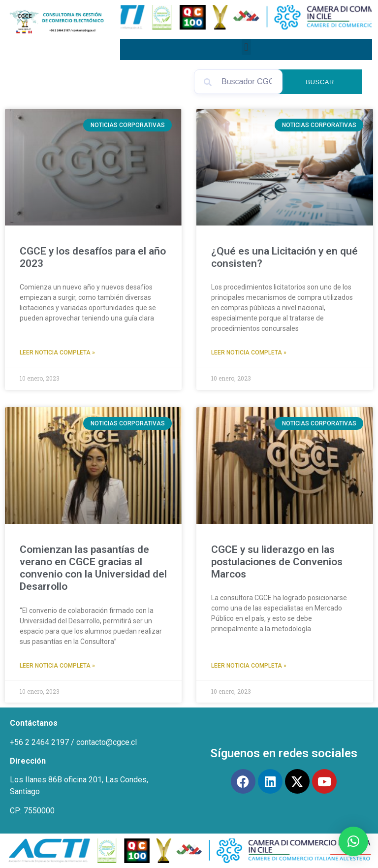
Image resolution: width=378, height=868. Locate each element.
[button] (246, 47)
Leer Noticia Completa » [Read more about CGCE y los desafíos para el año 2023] (57, 353)
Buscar (323, 82)
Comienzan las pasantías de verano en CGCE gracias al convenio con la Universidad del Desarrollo (93, 568)
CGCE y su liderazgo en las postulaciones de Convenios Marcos (277, 562)
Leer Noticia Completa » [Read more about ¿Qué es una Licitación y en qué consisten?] (249, 353)
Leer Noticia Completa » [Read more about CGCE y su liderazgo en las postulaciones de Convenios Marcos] (249, 666)
